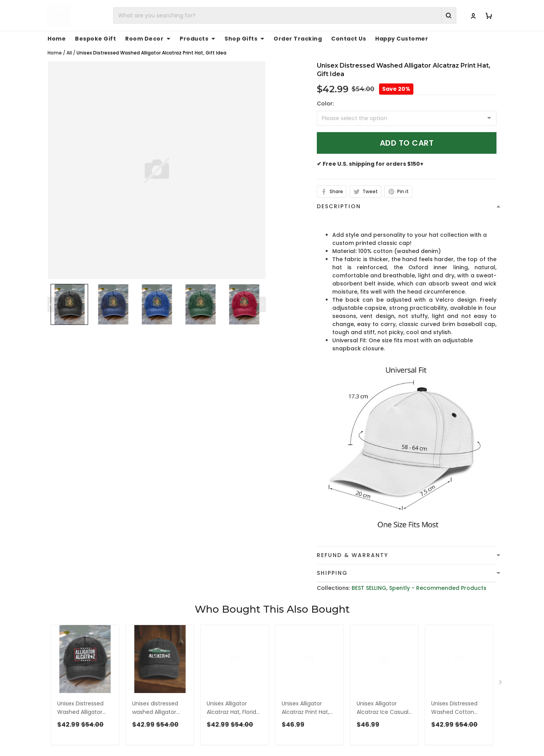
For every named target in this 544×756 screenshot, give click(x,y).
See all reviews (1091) (76, 634)
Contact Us (348, 39)
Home (57, 39)
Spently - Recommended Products (438, 588)
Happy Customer (402, 39)
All (69, 53)
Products (197, 39)
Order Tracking (298, 39)
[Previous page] (51, 304)
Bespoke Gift (95, 39)
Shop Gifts (244, 39)
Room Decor (148, 39)
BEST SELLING (369, 588)
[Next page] (262, 304)
